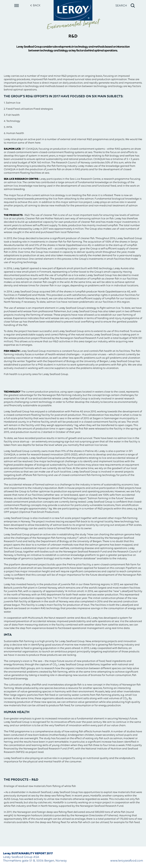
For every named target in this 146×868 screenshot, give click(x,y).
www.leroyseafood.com (127, 861)
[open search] (125, 6)
